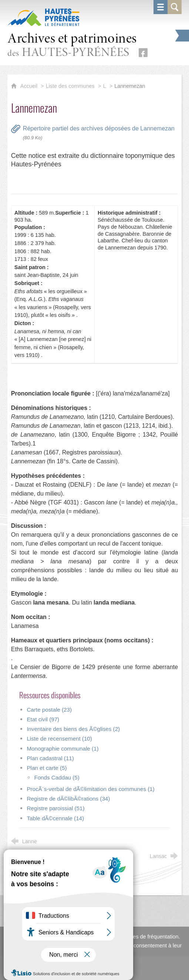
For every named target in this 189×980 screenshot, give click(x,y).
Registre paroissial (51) (55, 808)
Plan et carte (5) (47, 768)
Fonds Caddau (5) (57, 777)
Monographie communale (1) (63, 749)
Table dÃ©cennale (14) (55, 818)
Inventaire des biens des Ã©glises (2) (73, 729)
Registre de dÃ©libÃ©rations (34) (68, 799)
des (72, 46)
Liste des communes (70, 86)
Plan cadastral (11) (50, 758)
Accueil (30, 86)
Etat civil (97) (43, 719)
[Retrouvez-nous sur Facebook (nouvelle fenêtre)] (143, 53)
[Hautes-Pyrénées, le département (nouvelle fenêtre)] (43, 17)
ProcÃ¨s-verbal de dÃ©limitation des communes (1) (90, 789)
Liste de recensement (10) (59, 739)
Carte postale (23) (49, 710)
